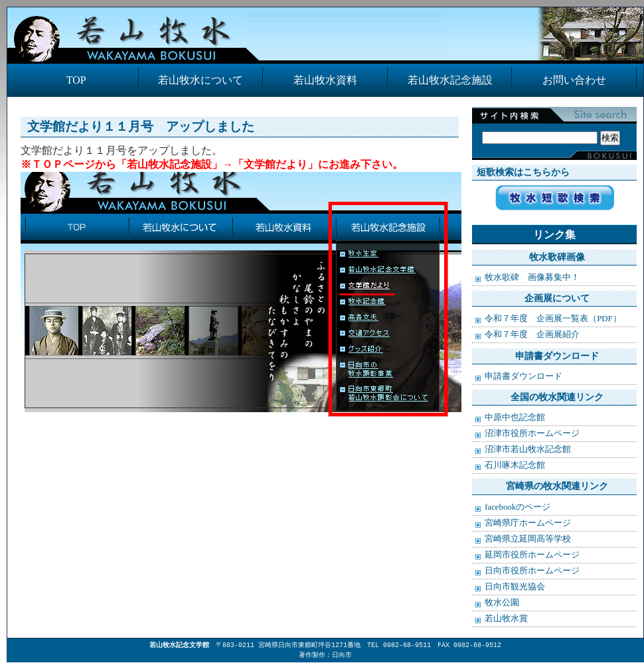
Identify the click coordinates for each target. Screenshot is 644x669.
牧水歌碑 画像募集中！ (532, 277)
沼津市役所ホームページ (532, 433)
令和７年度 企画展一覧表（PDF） (553, 319)
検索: (551, 124)
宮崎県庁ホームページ (528, 523)
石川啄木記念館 (515, 465)
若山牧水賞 (506, 619)
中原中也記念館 (515, 417)
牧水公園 (502, 603)
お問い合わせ (574, 80)
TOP (76, 80)
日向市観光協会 (515, 587)
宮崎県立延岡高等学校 (528, 539)
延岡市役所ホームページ (532, 555)
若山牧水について (201, 80)
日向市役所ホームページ (532, 571)
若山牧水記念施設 (450, 80)
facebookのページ (518, 507)
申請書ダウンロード (523, 376)
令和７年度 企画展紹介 (532, 334)
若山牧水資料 (325, 80)
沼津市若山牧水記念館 (528, 449)
